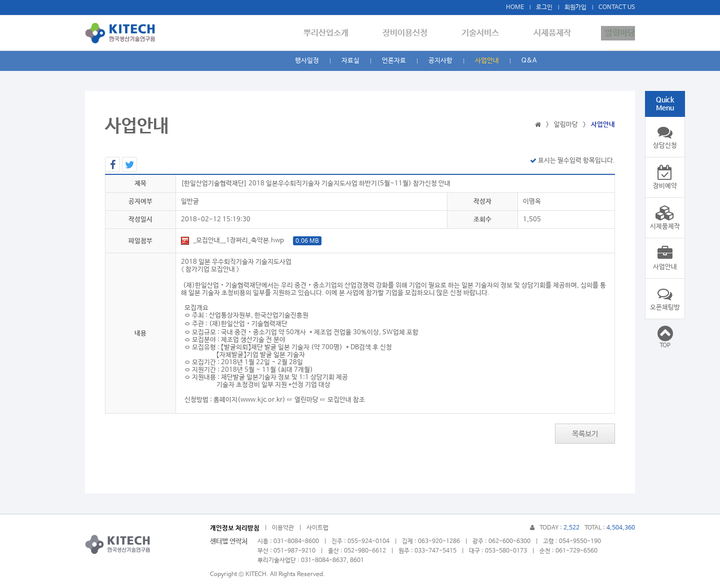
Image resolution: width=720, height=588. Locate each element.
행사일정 (307, 61)
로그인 (544, 7)
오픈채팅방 (665, 299)
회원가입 (575, 7)
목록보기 (585, 434)
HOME (515, 7)
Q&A (529, 61)
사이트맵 (317, 528)
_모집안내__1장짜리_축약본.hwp (251, 241)
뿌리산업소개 (342, 33)
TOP (665, 337)
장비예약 (665, 177)
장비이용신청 (417, 33)
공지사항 (440, 61)
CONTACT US (617, 7)
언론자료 (394, 61)
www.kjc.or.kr (261, 400)
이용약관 (283, 528)
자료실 (350, 61)
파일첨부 (140, 241)
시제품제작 (556, 33)
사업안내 (487, 61)
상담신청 (665, 137)
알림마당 (620, 33)
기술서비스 (489, 33)
